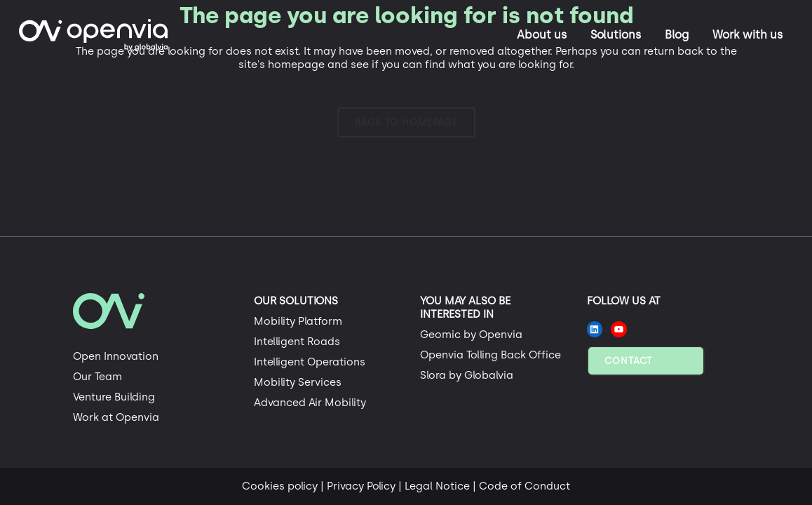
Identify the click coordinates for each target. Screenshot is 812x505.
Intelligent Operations (310, 362)
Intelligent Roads (297, 342)
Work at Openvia (116, 417)
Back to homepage (406, 122)
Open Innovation (116, 356)
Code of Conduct (525, 486)
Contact (628, 361)
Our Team (97, 377)
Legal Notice (437, 486)
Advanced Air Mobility (310, 403)
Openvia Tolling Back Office (490, 355)
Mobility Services (298, 382)
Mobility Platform (298, 321)
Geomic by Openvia (471, 335)
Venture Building (114, 397)
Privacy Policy (361, 486)
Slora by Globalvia (467, 375)
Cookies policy (280, 486)
